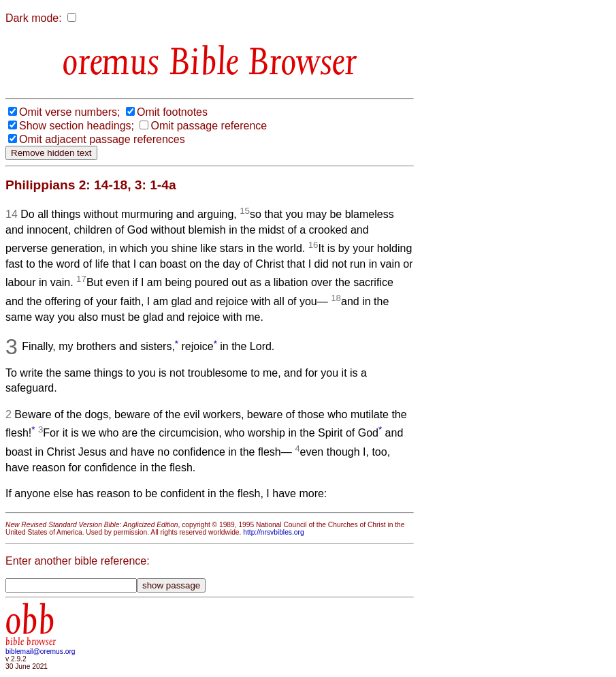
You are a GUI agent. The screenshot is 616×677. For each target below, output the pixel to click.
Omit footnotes (172, 112)
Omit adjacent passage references (102, 139)
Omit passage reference (209, 126)
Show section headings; (77, 126)
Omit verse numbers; (69, 112)
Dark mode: (34, 18)
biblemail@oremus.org (40, 651)
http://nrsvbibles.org (273, 532)
